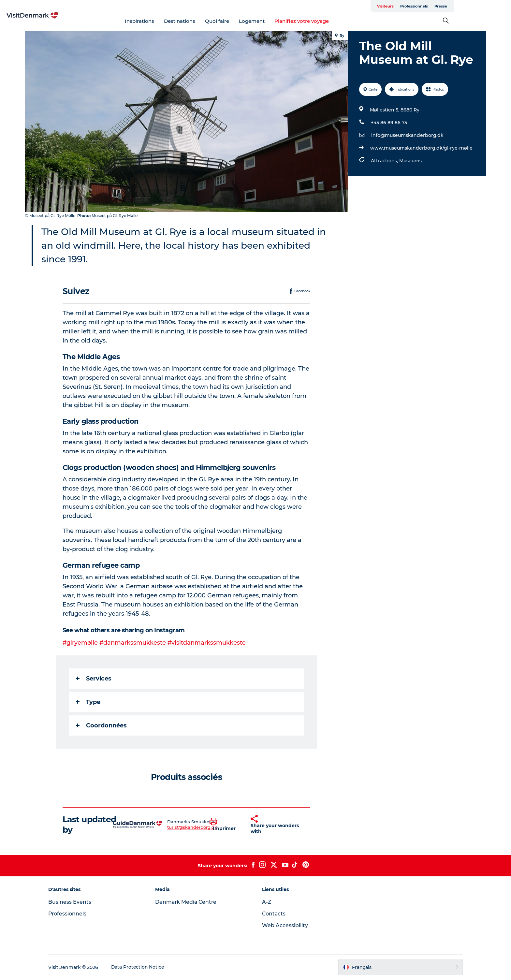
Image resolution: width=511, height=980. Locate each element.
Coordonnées (102, 725)
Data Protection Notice (143, 967)
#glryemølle (81, 643)
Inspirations (168, 21)
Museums (410, 161)
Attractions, (385, 161)
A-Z (267, 902)
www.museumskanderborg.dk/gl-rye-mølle (421, 148)
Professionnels (452, 6)
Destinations (208, 21)
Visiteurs (423, 6)
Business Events (75, 902)
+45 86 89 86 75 (389, 123)
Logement (280, 21)
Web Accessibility (285, 925)
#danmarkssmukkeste (133, 643)
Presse (479, 6)
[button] (226, 825)
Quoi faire (246, 21)
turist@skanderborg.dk (192, 827)
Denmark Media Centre (189, 902)
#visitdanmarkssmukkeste (208, 643)
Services (94, 679)
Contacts (274, 914)
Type (88, 702)
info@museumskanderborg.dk (407, 135)
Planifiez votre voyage (330, 21)
